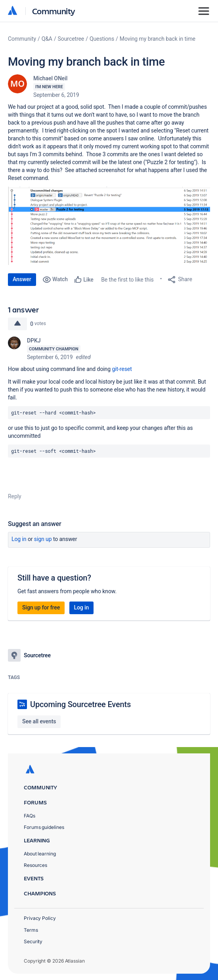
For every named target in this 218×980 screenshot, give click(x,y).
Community (54, 11)
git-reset (122, 369)
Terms (31, 930)
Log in (19, 539)
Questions (102, 39)
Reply (15, 496)
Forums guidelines (44, 827)
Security (33, 941)
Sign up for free (41, 607)
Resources (35, 865)
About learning (40, 854)
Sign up (43, 539)
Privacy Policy (40, 918)
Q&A (47, 39)
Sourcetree (71, 39)
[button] (109, 226)
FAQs (30, 816)
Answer (22, 279)
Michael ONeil (50, 78)
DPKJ (34, 341)
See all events (39, 721)
